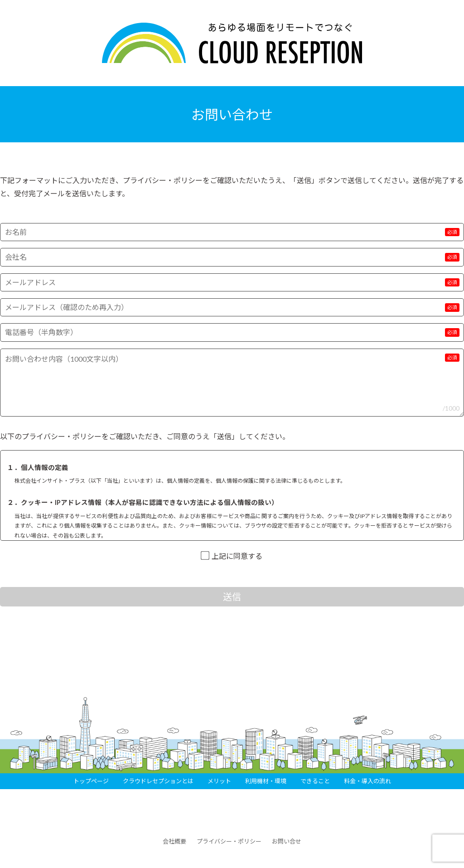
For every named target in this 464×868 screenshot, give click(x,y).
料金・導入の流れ (367, 781)
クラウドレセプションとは (158, 781)
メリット (219, 781)
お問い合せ (287, 841)
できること (315, 781)
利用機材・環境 (266, 781)
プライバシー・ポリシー (229, 841)
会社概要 (174, 841)
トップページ (91, 781)
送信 (232, 596)
